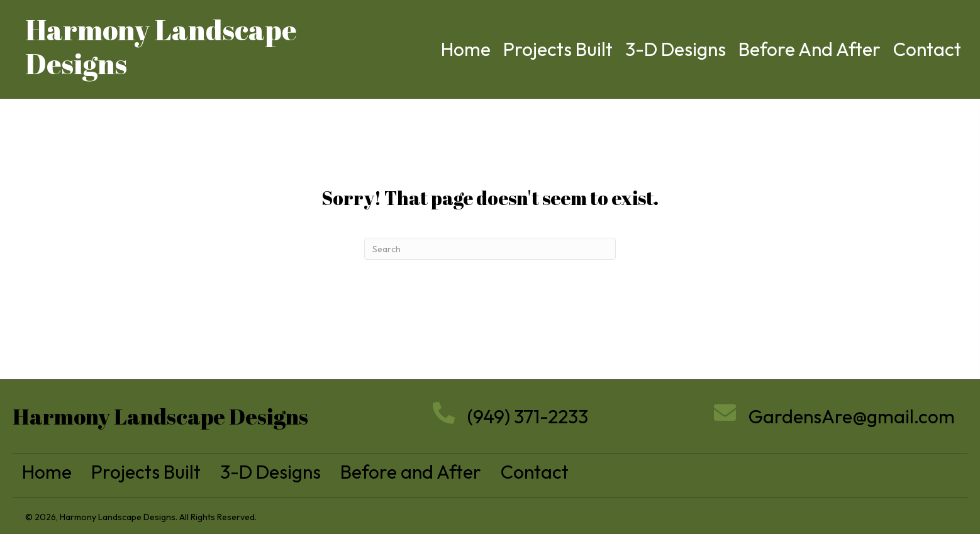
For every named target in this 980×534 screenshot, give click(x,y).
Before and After (411, 472)
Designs (76, 63)
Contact (535, 472)
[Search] (490, 249)
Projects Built (146, 472)
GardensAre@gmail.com (852, 416)
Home (47, 472)
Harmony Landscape (161, 29)
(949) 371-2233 (528, 416)
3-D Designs (270, 472)
